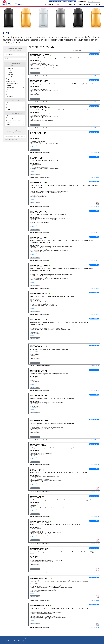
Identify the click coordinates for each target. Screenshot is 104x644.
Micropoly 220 (38, 346)
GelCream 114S (38, 133)
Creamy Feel (10, 70)
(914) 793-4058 (37, 638)
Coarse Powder (11, 103)
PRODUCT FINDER (61, 4)
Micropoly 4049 (39, 420)
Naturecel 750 (39, 182)
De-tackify (10, 72)
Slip (8, 94)
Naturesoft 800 (40, 294)
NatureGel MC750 (41, 55)
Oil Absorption (10, 90)
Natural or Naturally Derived (14, 120)
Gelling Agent (10, 75)
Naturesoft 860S (40, 606)
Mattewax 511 (38, 497)
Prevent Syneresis (11, 92)
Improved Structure (12, 79)
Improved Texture (11, 81)
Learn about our (63, 1)
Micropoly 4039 (39, 396)
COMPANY (48, 4)
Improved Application (12, 77)
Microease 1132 (38, 320)
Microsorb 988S (39, 81)
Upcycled (9, 122)
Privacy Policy (18, 641)
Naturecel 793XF (40, 266)
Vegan (9, 124)
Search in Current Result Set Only (12, 139)
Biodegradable (11, 116)
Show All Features (96, 76)
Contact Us (5, 641)
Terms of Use (11, 641)
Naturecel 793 (39, 238)
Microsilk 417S (38, 212)
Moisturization (11, 88)
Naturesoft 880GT (41, 578)
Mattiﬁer (9, 85)
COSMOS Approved (12, 118)
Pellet (8, 109)
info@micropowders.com (47, 638)
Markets (72, 4)
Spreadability (10, 96)
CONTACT (96, 4)
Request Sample (94, 54)
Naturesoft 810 (40, 549)
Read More (32, 70)
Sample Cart (82, 1)
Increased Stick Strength (13, 83)
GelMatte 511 (37, 158)
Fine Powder (10, 105)
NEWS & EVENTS (84, 4)
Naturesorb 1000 (40, 107)
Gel (8, 107)
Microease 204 (38, 445)
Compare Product (36, 73)
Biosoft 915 (37, 470)
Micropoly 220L (39, 371)
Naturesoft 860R (41, 522)
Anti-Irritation (10, 68)
